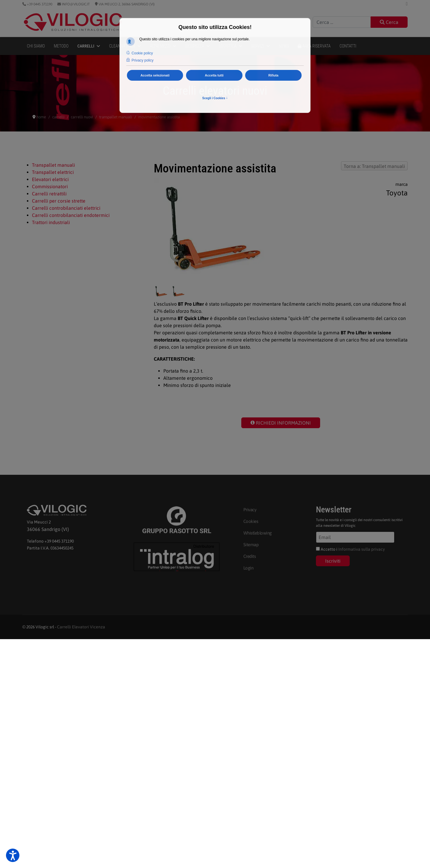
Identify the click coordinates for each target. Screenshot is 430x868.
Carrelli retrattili (49, 194)
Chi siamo (36, 46)
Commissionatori (50, 186)
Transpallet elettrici (53, 172)
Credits (250, 556)
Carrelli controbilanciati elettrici (66, 208)
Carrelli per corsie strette (59, 201)
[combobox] (342, 22)
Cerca (389, 22)
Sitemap (251, 545)
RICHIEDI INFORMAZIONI (281, 423)
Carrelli (86, 46)
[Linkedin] (407, 4)
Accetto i (350, 549)
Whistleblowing (258, 533)
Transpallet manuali (53, 165)
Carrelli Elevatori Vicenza (81, 627)
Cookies (251, 521)
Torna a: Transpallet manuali (374, 166)
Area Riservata (314, 46)
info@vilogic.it (75, 4)
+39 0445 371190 (39, 4)
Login (248, 568)
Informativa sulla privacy (362, 549)
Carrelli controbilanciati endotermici (71, 215)
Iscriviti (333, 561)
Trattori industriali (51, 222)
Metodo (61, 46)
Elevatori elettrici (50, 179)
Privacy (250, 510)
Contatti (348, 46)
